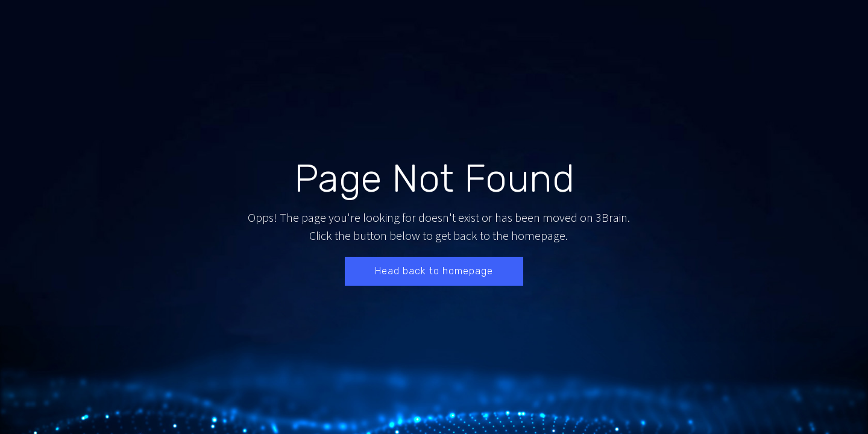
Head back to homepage (434, 271)
